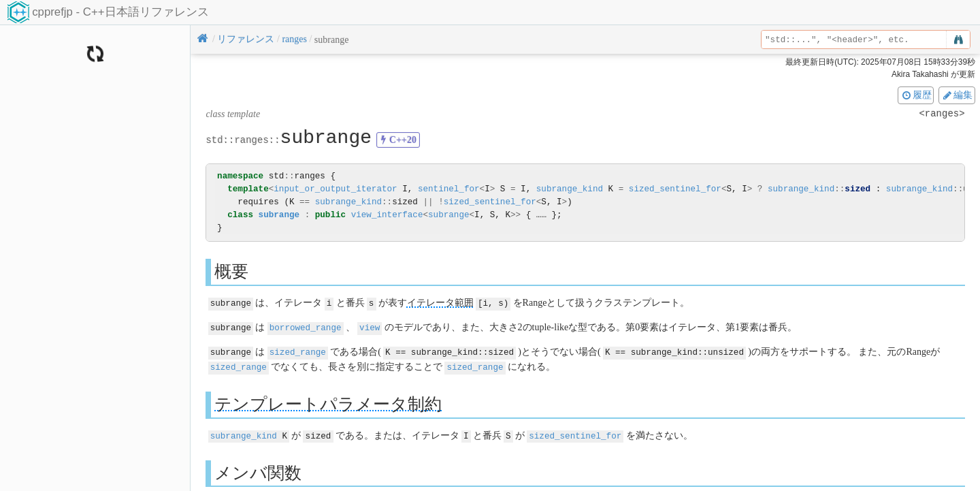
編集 (957, 95)
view (370, 327)
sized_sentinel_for (675, 189)
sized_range (298, 350)
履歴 (916, 95)
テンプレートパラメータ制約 (328, 401)
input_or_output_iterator (335, 189)
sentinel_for (449, 189)
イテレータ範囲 (440, 303)
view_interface (387, 215)
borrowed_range (306, 327)
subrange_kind (570, 189)
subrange (279, 215)
